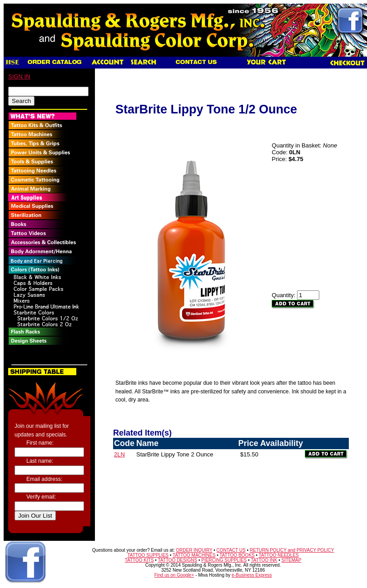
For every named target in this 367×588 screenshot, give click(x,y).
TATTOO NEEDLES (278, 555)
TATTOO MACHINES (194, 555)
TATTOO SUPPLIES (148, 555)
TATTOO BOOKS (237, 555)
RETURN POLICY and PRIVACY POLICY (292, 550)
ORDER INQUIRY (194, 550)
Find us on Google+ (174, 575)
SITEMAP (292, 560)
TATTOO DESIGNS (177, 560)
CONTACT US (231, 550)
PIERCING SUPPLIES (224, 560)
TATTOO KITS (139, 560)
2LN (119, 454)
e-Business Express (252, 575)
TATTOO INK (264, 560)
